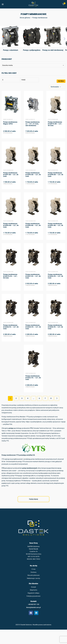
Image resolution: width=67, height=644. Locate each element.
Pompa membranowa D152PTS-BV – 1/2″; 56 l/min (55, 124)
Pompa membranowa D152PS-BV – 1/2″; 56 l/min (33, 175)
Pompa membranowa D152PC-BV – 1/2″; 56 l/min (55, 225)
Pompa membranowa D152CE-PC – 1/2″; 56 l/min (55, 327)
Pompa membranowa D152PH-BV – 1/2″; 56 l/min (11, 225)
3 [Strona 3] (22, 398)
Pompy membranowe (53, 119)
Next (57, 398)
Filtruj (61, 81)
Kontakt (33, 601)
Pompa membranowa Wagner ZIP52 (10, 123)
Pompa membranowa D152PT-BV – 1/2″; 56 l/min (11, 175)
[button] (63, 5)
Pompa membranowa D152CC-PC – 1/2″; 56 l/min (33, 378)
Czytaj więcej (33, 499)
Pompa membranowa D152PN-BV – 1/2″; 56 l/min (56, 175)
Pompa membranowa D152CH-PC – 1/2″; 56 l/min (33, 327)
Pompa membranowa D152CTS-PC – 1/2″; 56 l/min (10, 276)
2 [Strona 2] (16, 398)
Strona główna (25, 18)
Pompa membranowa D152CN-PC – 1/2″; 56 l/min (11, 327)
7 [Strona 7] (45, 398)
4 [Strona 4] (28, 398)
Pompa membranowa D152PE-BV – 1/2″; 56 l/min (33, 225)
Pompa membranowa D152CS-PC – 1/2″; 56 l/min (55, 276)
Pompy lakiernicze (8, 119)
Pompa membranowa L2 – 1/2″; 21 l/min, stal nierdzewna (32, 124)
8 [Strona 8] (51, 398)
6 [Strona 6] (39, 398)
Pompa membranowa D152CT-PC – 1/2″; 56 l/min (33, 276)
